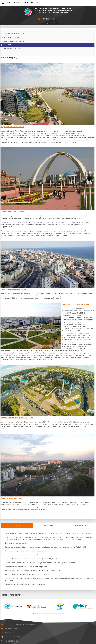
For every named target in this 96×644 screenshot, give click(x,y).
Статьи (17, 525)
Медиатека (48, 525)
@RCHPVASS (10, 633)
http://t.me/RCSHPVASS (14, 637)
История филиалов (12, 37)
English (57, 23)
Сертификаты (80, 525)
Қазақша (41, 23)
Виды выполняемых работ (14, 34)
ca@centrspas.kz (11, 629)
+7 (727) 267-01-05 (48, 19)
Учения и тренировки (12, 49)
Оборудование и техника (14, 41)
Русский (49, 23)
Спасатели (8, 45)
